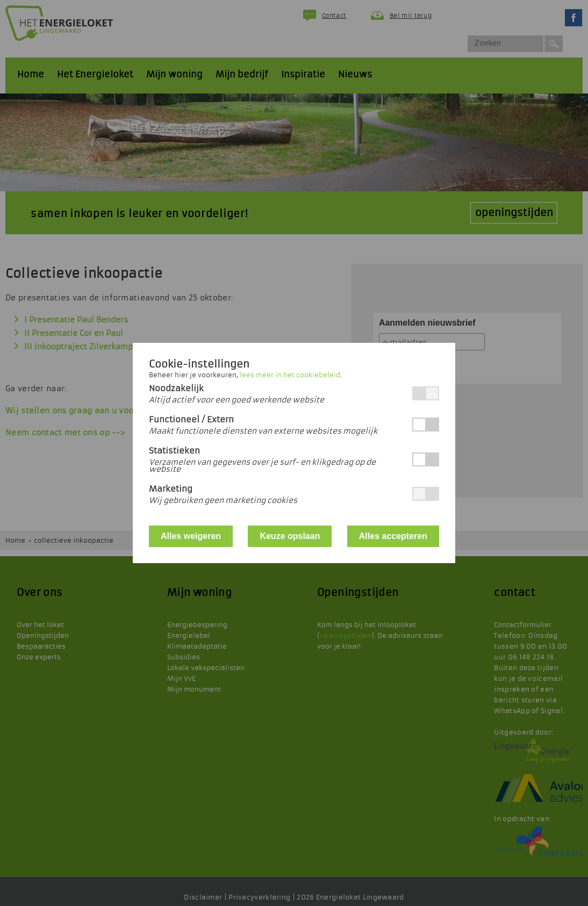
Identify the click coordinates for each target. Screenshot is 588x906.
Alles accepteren (393, 536)
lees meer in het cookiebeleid (290, 375)
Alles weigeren (191, 536)
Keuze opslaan (290, 536)
